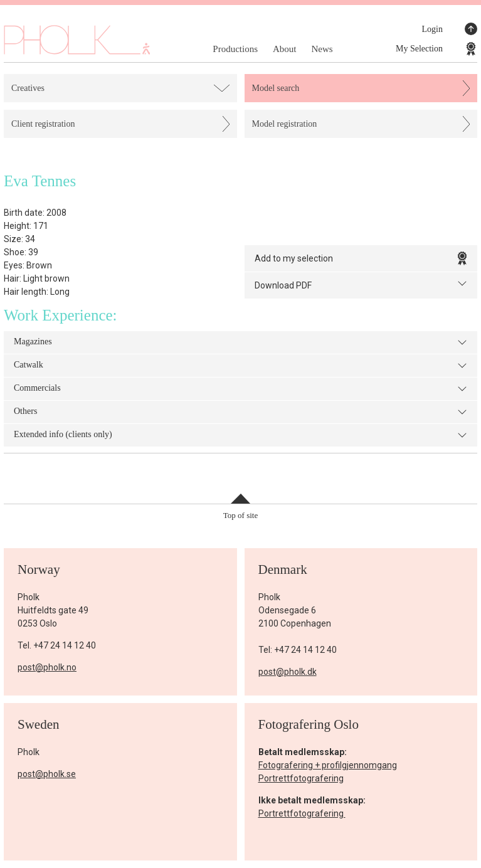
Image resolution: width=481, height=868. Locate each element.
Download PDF (361, 284)
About (285, 49)
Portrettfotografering (301, 778)
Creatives (28, 88)
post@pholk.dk (288, 672)
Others (240, 412)
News (322, 49)
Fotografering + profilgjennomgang (328, 765)
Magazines (240, 342)
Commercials (240, 389)
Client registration (43, 124)
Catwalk (240, 366)
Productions (235, 49)
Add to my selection (361, 258)
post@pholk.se (47, 774)
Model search (276, 88)
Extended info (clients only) (240, 435)
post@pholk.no (47, 667)
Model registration (285, 124)
